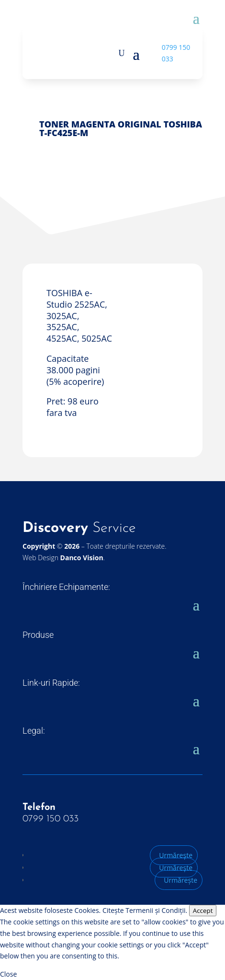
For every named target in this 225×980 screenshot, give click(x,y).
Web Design (63, 558)
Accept (203, 911)
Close (8, 974)
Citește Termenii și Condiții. (145, 910)
